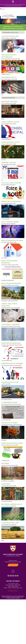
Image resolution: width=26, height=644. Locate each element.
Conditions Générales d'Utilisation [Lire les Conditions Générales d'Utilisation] (13, 598)
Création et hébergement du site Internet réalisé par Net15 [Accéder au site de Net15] (13, 596)
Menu (3, 9)
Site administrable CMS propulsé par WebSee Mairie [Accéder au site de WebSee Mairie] (13, 597)
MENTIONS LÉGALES (13, 591)
